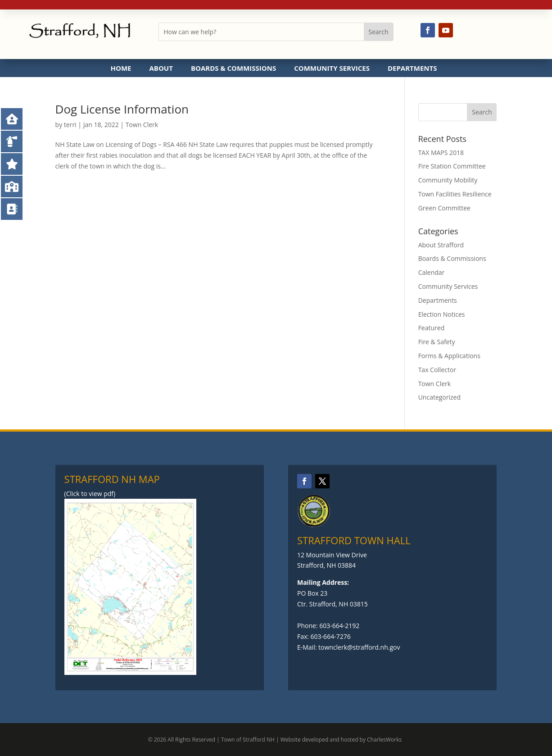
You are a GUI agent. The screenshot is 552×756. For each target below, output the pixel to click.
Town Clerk (142, 125)
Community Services (332, 68)
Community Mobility (448, 180)
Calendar (432, 272)
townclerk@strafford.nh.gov (359, 647)
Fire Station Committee (452, 166)
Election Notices (442, 314)
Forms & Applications (449, 356)
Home (121, 68)
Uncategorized (439, 397)
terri (70, 125)
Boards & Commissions (233, 68)
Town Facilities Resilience (455, 194)
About (161, 68)
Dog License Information (122, 109)
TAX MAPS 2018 (441, 153)
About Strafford (441, 245)
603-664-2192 (339, 626)
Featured (432, 328)
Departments (412, 68)
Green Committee (444, 208)
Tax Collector (437, 370)
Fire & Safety (437, 342)
